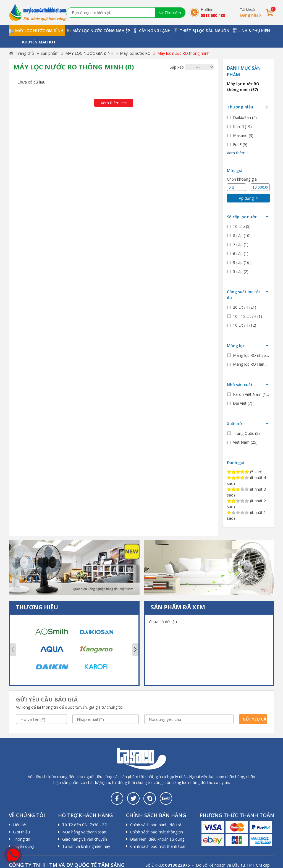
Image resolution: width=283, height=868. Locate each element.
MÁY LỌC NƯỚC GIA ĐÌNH (89, 53)
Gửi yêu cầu (255, 719)
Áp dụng (248, 198)
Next (135, 650)
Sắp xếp (177, 67)
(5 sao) (245, 472)
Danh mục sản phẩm (244, 71)
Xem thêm (114, 103)
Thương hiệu (240, 107)
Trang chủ (21, 53)
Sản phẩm (50, 53)
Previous (13, 650)
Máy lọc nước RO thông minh (183, 53)
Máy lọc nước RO (135, 53)
